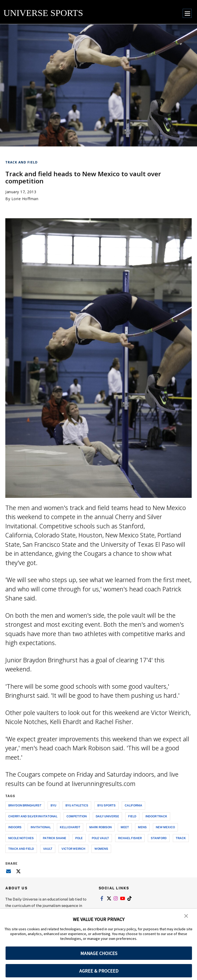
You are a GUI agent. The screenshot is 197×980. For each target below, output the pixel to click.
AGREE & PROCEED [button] (99, 971)
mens (142, 827)
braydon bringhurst (25, 805)
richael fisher (130, 838)
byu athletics (77, 805)
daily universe (107, 816)
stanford (159, 838)
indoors (15, 827)
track (181, 838)
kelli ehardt (70, 827)
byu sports (106, 805)
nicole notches (21, 838)
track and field (21, 849)
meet (125, 827)
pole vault (100, 838)
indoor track (156, 816)
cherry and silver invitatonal (33, 816)
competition (77, 816)
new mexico (165, 827)
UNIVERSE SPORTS (43, 13)
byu (53, 805)
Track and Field (22, 162)
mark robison (100, 827)
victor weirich (73, 849)
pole (79, 838)
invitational (41, 827)
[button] (186, 916)
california (133, 805)
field (132, 816)
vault (48, 849)
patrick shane (55, 838)
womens (101, 849)
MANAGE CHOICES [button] (99, 953)
